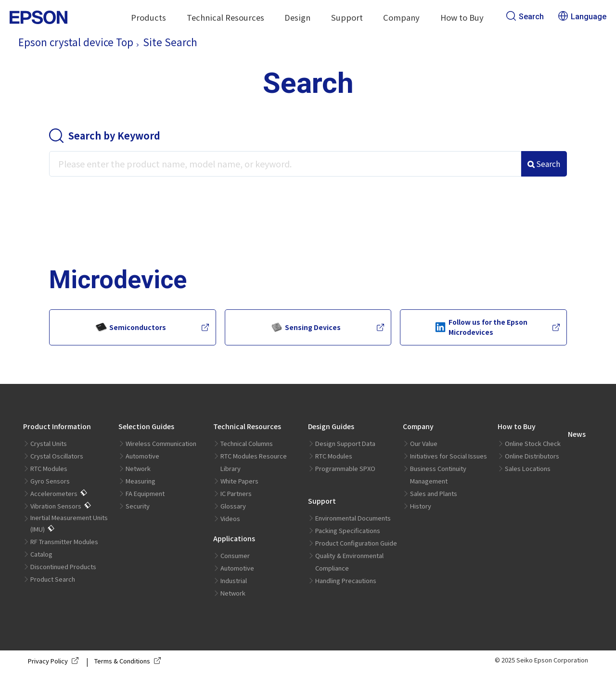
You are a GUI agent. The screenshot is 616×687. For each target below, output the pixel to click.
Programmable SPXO (345, 468)
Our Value (424, 443)
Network (138, 468)
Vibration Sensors (56, 506)
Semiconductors (131, 327)
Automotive (142, 456)
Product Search (53, 579)
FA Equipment (145, 493)
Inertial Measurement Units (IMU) (69, 523)
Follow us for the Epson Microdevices (481, 327)
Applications (234, 538)
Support (347, 17)
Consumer (235, 555)
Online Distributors (532, 456)
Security (138, 506)
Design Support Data (345, 443)
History (421, 506)
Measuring (141, 481)
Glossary (233, 506)
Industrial (234, 580)
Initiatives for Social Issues (449, 456)
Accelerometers (54, 493)
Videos (230, 518)
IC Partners (236, 493)
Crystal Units (49, 443)
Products (148, 17)
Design (297, 17)
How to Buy (462, 17)
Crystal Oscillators (57, 456)
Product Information (57, 426)
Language (582, 17)
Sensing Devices (306, 327)
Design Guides (331, 426)
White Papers (239, 481)
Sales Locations (528, 468)
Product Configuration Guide (356, 543)
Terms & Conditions (129, 661)
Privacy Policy (55, 661)
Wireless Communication (161, 443)
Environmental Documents (353, 518)
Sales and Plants (434, 493)
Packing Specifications (348, 530)
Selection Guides (146, 426)
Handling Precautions (346, 580)
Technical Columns (247, 443)
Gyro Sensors (50, 481)
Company (401, 17)
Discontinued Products (63, 566)
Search (525, 17)
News (577, 434)
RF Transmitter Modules (64, 541)
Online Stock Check (533, 443)
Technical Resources (225, 17)
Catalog (41, 554)
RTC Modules (49, 468)
